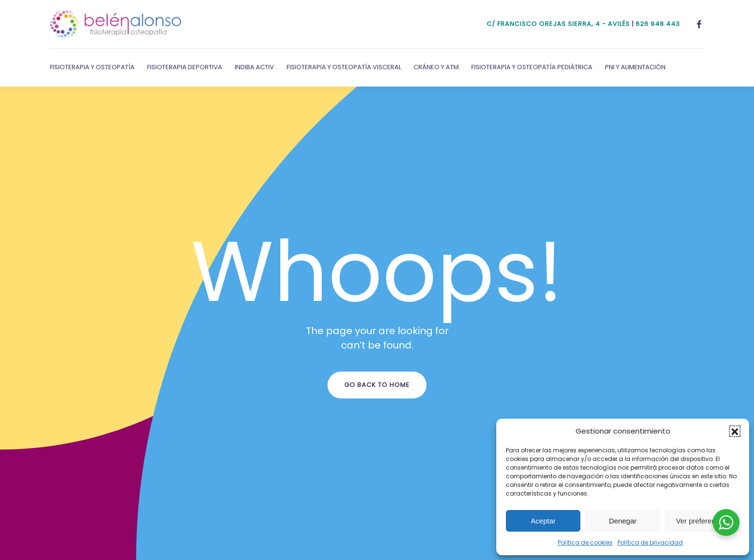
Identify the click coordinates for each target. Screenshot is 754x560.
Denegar (623, 521)
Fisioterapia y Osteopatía (92, 67)
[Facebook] (699, 24)
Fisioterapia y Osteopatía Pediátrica (532, 67)
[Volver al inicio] (116, 24)
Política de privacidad (650, 542)
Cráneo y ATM (436, 67)
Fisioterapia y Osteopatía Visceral (344, 67)
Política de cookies (585, 542)
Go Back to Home (377, 385)
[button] (735, 431)
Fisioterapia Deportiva (185, 67)
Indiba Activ (254, 67)
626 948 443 (658, 24)
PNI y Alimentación (635, 67)
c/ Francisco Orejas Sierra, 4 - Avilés (558, 24)
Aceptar (543, 521)
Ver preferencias (702, 521)
